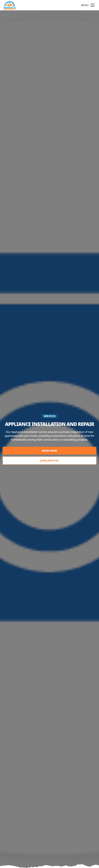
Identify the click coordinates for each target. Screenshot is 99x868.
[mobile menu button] (93, 5)
